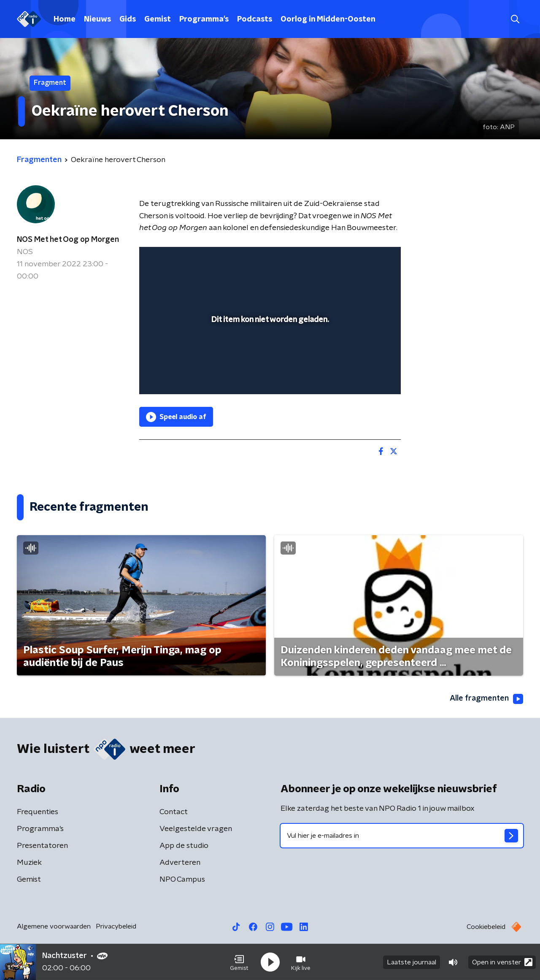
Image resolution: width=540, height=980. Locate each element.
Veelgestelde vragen (196, 829)
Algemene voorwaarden (54, 926)
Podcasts (255, 19)
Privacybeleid (116, 926)
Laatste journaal (412, 962)
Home (65, 19)
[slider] (269, 353)
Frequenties (38, 812)
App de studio (184, 846)
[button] (239, 962)
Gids (128, 19)
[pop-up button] (363, 376)
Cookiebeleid (486, 927)
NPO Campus (182, 880)
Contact (174, 812)
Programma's (204, 19)
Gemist (158, 19)
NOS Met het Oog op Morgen (68, 240)
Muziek (29, 863)
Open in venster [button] (502, 962)
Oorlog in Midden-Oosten (328, 19)
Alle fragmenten (486, 699)
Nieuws (97, 19)
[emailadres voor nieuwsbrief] (402, 836)
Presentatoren (42, 846)
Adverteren (180, 863)
